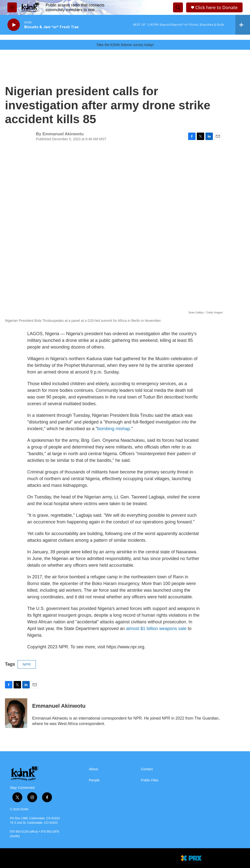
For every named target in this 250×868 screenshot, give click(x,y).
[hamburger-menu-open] (12, 7)
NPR (27, 664)
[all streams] (243, 25)
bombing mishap (114, 429)
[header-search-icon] (178, 7)
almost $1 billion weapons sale (156, 629)
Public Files (150, 780)
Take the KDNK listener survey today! (125, 45)
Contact (147, 769)
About (93, 769)
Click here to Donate (216, 8)
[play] (14, 25)
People (94, 780)
